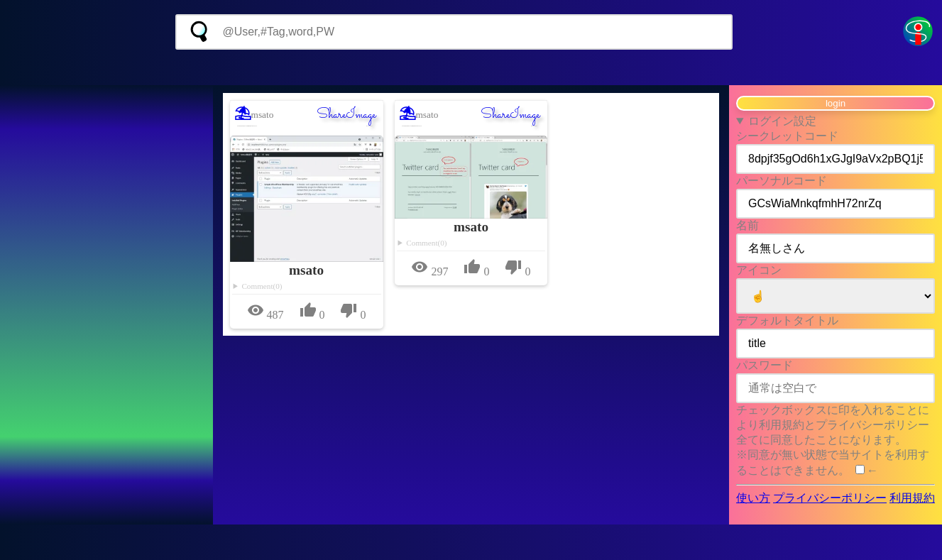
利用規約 (912, 498)
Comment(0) (262, 286)
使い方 (753, 498)
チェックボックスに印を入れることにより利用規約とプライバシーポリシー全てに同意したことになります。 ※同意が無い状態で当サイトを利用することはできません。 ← (833, 440)
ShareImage (346, 115)
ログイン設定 (782, 121)
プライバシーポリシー (830, 498)
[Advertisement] (471, 67)
